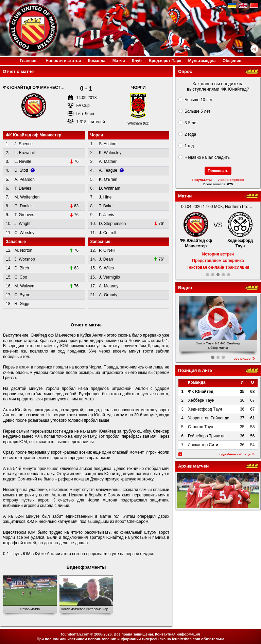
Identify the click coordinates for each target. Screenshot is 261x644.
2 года (190, 134)
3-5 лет (191, 123)
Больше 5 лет (197, 111)
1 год (189, 146)
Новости (63, 61)
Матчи (119, 61)
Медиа (202, 61)
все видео (244, 358)
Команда (97, 61)
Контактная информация (177, 634)
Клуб (137, 61)
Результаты (202, 180)
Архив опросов (231, 180)
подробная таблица (236, 454)
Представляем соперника (218, 261)
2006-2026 (103, 634)
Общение (232, 61)
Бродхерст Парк (165, 61)
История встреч (218, 254)
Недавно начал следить (207, 157)
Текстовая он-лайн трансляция (218, 267)
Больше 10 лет (199, 100)
